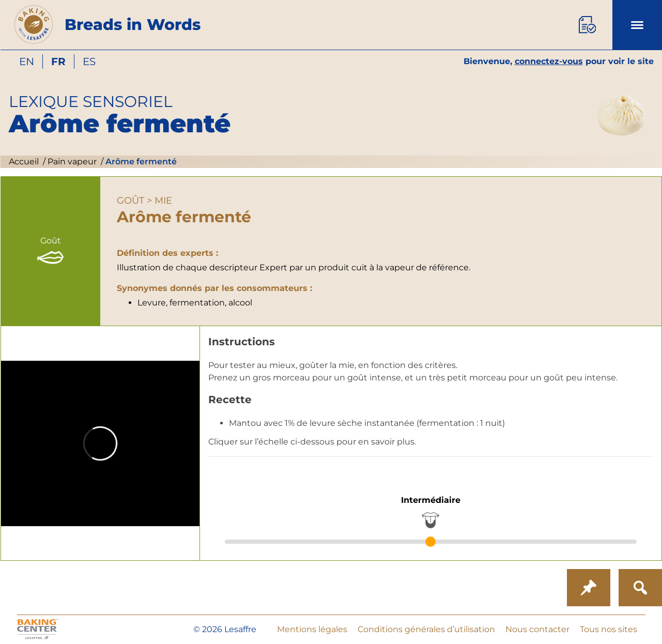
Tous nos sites (609, 629)
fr (58, 62)
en (27, 62)
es (89, 62)
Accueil (24, 162)
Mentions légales (312, 629)
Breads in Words (133, 25)
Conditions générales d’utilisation (426, 629)
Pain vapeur (71, 162)
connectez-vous (549, 61)
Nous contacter (537, 629)
